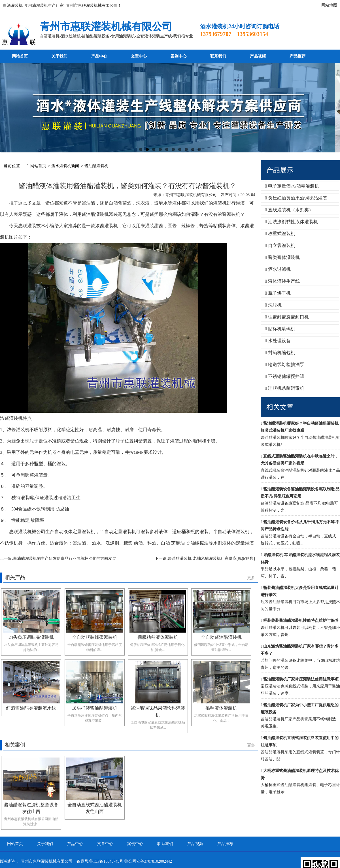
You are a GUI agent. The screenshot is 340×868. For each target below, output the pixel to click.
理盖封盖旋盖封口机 (287, 317)
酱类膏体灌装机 (282, 257)
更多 (251, 578)
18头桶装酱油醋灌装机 (95, 708)
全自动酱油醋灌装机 (221, 637)
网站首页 (20, 56)
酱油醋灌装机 (96, 166)
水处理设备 (278, 341)
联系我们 (218, 56)
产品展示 (280, 170)
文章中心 (139, 56)
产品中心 (99, 56)
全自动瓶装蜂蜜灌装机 (95, 637)
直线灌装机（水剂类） (289, 210)
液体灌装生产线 (282, 281)
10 (199, 149)
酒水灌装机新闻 (65, 166)
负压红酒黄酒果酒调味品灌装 (296, 198)
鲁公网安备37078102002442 (148, 861)
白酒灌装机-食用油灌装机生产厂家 (33, 6)
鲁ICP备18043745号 (106, 861)
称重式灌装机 (280, 234)
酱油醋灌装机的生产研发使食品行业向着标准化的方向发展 (65, 559)
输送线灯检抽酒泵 (285, 364)
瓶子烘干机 (278, 293)
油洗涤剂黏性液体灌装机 (292, 222)
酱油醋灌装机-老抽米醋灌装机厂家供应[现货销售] (211, 559)
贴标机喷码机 (280, 329)
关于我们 (59, 56)
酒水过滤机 (278, 269)
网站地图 (329, 5)
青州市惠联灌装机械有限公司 (106, 27)
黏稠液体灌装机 (221, 708)
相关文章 (280, 407)
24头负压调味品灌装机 (31, 637)
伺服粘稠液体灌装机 (158, 637)
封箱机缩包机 (280, 353)
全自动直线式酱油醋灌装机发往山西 (95, 808)
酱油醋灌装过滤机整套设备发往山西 (31, 808)
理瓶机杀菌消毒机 (285, 388)
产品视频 (258, 56)
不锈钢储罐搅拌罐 (285, 376)
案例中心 (178, 56)
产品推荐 (297, 56)
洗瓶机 (273, 305)
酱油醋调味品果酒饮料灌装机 (158, 711)
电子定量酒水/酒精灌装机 (292, 186)
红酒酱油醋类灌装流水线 (31, 708)
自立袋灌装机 (280, 245)
